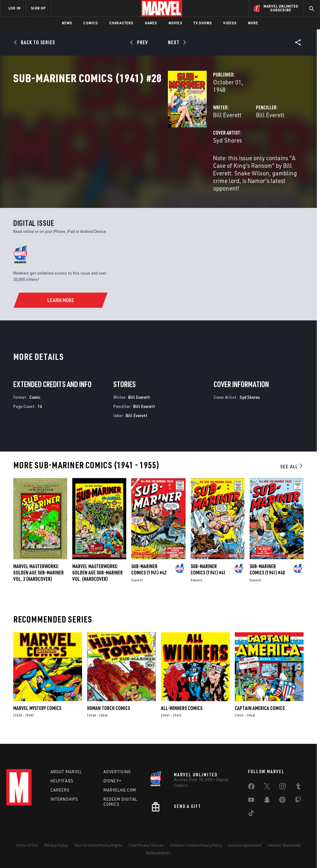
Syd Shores (119, 160)
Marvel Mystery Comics (37, 711)
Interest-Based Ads (284, 845)
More (253, 23)
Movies (175, 23)
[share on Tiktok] (251, 814)
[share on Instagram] (282, 787)
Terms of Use (27, 845)
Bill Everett (119, 135)
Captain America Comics (260, 711)
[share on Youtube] (251, 801)
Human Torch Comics (109, 711)
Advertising (117, 772)
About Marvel (66, 772)
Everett (137, 583)
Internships (64, 799)
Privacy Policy (56, 845)
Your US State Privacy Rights (98, 845)
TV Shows (203, 23)
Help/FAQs (62, 781)
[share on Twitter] (267, 787)
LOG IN (15, 8)
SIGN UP (38, 8)
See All (292, 469)
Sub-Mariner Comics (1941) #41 (208, 572)
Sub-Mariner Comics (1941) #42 (149, 572)
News (67, 23)
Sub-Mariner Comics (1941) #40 (267, 572)
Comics (90, 23)
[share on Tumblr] (298, 787)
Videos (230, 23)
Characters (121, 23)
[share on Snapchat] (267, 801)
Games (151, 23)
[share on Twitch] (298, 801)
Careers (60, 790)
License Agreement (245, 845)
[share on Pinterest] (282, 801)
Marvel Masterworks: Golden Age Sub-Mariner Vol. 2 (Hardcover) (39, 575)
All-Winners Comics (182, 711)
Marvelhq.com (120, 790)
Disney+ (113, 781)
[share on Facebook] (251, 788)
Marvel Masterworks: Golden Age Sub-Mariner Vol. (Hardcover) (98, 575)
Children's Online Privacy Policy (196, 845)
